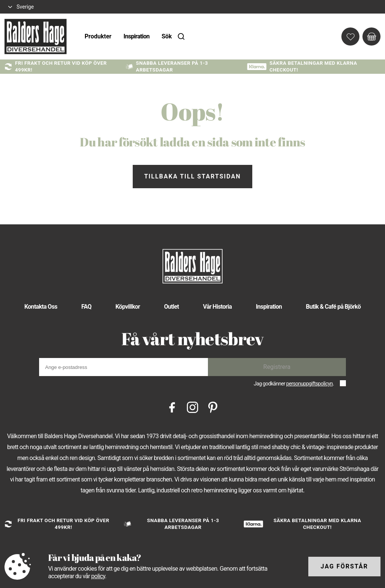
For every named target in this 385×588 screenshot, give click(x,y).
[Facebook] (172, 407)
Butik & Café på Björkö (333, 307)
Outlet (171, 307)
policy (98, 576)
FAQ (86, 307)
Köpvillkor (128, 307)
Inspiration (136, 36)
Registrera (277, 367)
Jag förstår (344, 566)
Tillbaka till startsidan (192, 176)
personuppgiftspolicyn (309, 384)
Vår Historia (218, 307)
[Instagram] (192, 407)
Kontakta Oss (41, 307)
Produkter (98, 36)
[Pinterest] (213, 407)
